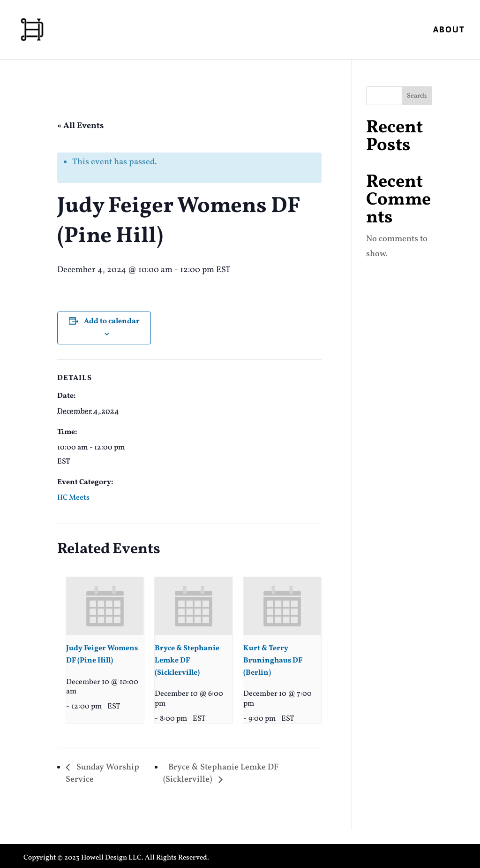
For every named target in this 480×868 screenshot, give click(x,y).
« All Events (80, 126)
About (449, 30)
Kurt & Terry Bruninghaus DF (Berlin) (273, 661)
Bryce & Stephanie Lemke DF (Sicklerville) (187, 661)
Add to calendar (112, 321)
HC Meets (73, 498)
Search (417, 96)
